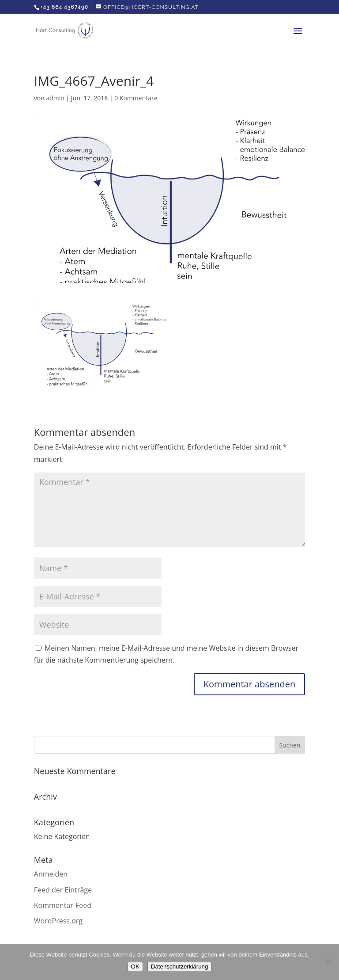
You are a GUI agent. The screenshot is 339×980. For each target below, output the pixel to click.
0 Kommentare (136, 98)
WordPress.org (58, 921)
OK (135, 967)
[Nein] (328, 962)
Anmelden (51, 874)
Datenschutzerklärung (180, 967)
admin (55, 98)
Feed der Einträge (63, 890)
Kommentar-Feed (63, 905)
